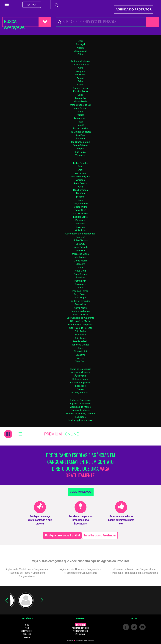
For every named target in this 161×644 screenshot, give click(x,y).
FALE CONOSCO (80, 634)
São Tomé (80, 338)
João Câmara (80, 240)
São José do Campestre (80, 325)
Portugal (80, 44)
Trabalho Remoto (80, 65)
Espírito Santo (80, 217)
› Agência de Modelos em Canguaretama (27, 569)
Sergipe (80, 149)
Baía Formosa (80, 190)
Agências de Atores (80, 407)
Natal (80, 267)
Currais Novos (80, 214)
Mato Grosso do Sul (80, 105)
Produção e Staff (80, 393)
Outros (80, 389)
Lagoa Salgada (80, 247)
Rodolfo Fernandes (80, 301)
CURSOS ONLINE (27, 631)
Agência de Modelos (80, 404)
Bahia (80, 81)
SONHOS (27, 637)
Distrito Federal (80, 88)
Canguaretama (80, 204)
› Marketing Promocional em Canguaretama (134, 573)
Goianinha (80, 230)
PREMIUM (53, 434)
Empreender (90, 641)
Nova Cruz (80, 271)
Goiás (80, 95)
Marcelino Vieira (80, 254)
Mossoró (80, 264)
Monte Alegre (80, 261)
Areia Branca (80, 183)
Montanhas (80, 257)
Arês (80, 187)
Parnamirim (80, 281)
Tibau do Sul (80, 351)
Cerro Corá (80, 210)
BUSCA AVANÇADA (14, 23)
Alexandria (80, 173)
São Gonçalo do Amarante (80, 318)
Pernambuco (80, 118)
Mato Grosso (80, 108)
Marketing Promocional (80, 420)
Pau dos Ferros (80, 291)
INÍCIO (27, 625)
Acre (80, 68)
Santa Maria (80, 308)
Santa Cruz (80, 304)
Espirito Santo (80, 91)
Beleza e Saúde (80, 379)
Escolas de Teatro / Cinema (80, 414)
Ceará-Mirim (80, 207)
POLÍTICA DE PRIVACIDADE (80, 628)
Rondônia (80, 135)
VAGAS (27, 628)
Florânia (80, 224)
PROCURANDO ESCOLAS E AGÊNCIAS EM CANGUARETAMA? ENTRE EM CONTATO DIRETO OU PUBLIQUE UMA (80, 465)
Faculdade (80, 417)
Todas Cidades (80, 163)
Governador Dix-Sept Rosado (80, 234)
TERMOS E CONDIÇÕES (80, 631)
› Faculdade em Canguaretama (80, 573)
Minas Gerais (80, 101)
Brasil (80, 41)
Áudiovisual (80, 376)
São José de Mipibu (80, 321)
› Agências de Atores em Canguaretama (80, 569)
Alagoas (80, 71)
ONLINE (72, 434)
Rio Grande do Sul (80, 142)
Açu (80, 170)
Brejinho (80, 197)
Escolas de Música (80, 410)
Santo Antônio (80, 315)
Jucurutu (80, 244)
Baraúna (80, 193)
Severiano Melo (80, 341)
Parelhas (80, 277)
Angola (80, 48)
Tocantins (80, 155)
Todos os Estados (80, 61)
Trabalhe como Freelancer (100, 535)
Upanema (80, 355)
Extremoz (80, 220)
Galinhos (80, 227)
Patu (80, 288)
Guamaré (80, 237)
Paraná (80, 125)
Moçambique (80, 51)
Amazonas (80, 75)
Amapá (80, 78)
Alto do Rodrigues (80, 177)
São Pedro (80, 331)
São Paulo (80, 152)
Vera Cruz (80, 361)
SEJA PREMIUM (80, 625)
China (80, 54)
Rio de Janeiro (80, 128)
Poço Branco (80, 294)
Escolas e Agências (80, 383)
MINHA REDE (27, 634)
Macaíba (80, 251)
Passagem (80, 284)
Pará (80, 112)
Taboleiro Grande (80, 345)
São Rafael (80, 335)
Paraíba (80, 115)
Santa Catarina (80, 145)
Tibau (80, 348)
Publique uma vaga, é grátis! (62, 535)
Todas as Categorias (80, 369)
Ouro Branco (80, 274)
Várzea (80, 358)
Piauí (80, 122)
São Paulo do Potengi (80, 328)
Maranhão (80, 98)
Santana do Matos (80, 311)
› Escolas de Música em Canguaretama (134, 569)
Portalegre (80, 298)
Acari (80, 166)
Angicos (80, 180)
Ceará (80, 85)
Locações (80, 386)
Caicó (80, 200)
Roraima (80, 139)
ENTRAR (32, 5)
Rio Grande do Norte (80, 132)
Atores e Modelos (80, 372)
